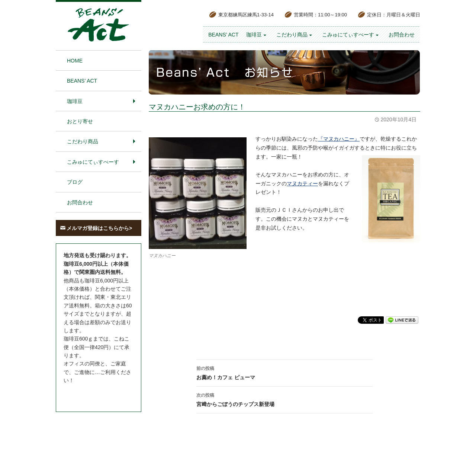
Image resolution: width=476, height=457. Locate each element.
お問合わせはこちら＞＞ (92, 394)
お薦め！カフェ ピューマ (284, 372)
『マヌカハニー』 (339, 139)
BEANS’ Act (223, 35)
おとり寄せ (80, 121)
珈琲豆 (254, 35)
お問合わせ (402, 35)
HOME (75, 61)
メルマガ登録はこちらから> (99, 228)
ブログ (75, 182)
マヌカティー (302, 183)
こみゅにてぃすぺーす (348, 35)
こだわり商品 (292, 35)
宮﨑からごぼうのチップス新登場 (284, 399)
